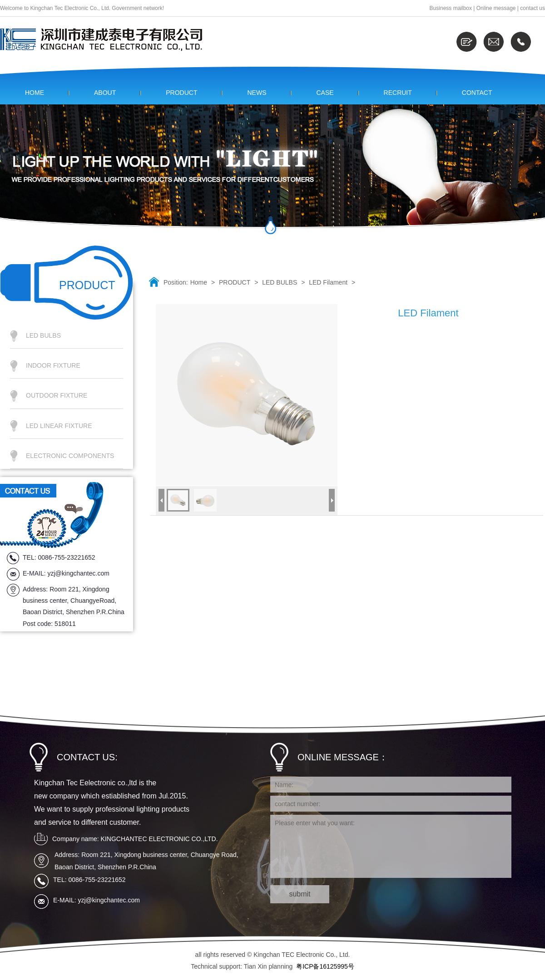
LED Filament (328, 282)
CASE (325, 93)
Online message (496, 8)
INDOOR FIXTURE (53, 365)
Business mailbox (451, 8)
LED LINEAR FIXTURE (59, 426)
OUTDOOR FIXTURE (57, 395)
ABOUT (105, 93)
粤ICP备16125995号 (325, 966)
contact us (533, 8)
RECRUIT (398, 93)
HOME (35, 93)
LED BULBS (43, 335)
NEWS (257, 93)
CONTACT (477, 93)
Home (199, 282)
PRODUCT (181, 93)
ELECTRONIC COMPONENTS (70, 456)
